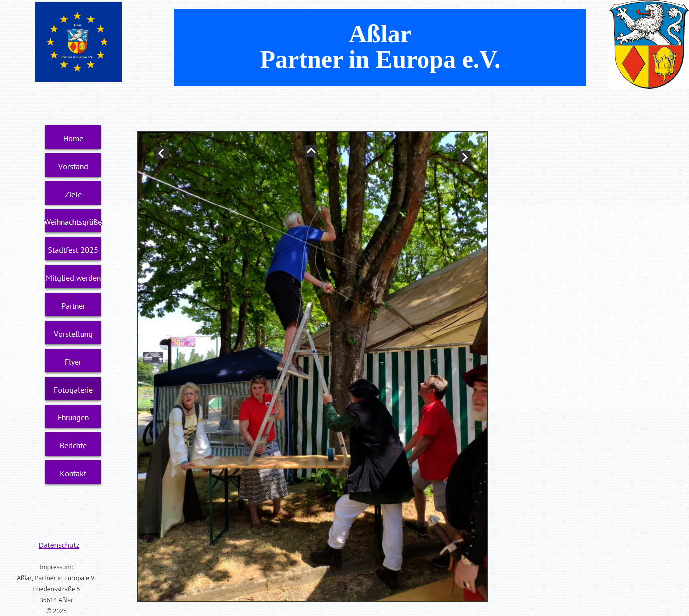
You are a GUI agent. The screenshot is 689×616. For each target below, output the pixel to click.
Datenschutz (59, 545)
